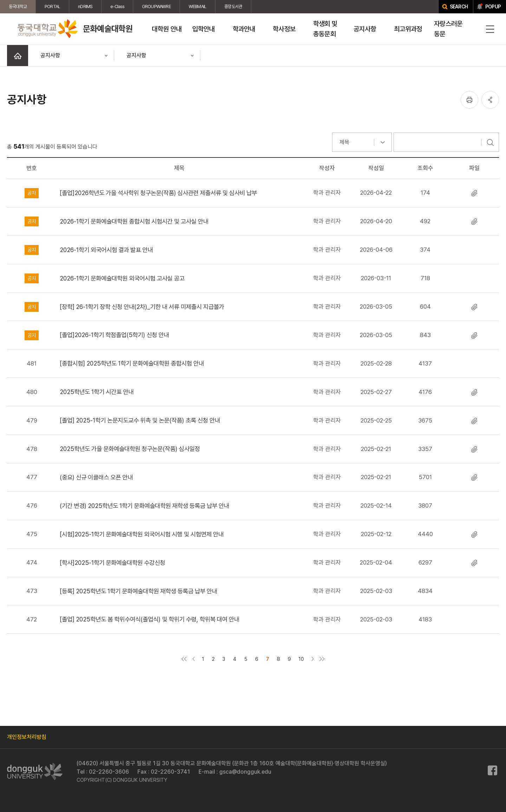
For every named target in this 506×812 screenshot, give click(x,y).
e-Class (117, 7)
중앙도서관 (233, 7)
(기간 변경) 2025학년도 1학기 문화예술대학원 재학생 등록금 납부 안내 (144, 506)
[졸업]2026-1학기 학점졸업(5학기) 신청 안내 (114, 335)
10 (301, 659)
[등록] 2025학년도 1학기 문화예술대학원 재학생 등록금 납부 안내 (138, 591)
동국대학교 (18, 7)
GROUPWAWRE (156, 7)
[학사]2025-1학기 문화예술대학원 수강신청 (112, 563)
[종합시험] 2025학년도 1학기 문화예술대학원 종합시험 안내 (132, 363)
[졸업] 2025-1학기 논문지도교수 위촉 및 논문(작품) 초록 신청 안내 (140, 420)
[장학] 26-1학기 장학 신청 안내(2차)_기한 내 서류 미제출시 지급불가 (142, 307)
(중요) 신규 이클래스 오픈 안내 (96, 477)
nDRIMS (85, 7)
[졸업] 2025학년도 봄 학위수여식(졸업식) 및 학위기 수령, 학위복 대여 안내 (150, 619)
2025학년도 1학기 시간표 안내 (97, 392)
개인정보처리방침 (27, 737)
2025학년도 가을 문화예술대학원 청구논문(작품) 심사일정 (130, 449)
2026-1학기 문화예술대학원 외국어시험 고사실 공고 (122, 278)
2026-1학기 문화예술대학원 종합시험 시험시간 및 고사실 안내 (134, 221)
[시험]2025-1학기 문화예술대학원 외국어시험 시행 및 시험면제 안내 (142, 534)
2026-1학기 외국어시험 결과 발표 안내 (106, 250)
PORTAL (52, 7)
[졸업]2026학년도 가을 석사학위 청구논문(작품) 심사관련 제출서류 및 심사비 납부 (158, 193)
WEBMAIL (197, 7)
